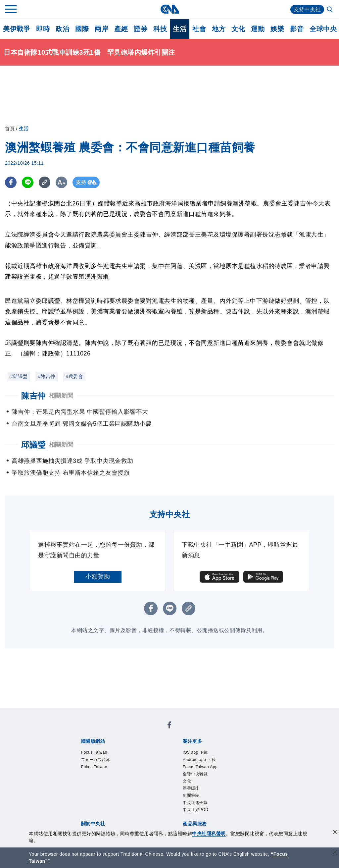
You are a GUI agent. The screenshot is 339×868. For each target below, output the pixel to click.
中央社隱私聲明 (209, 834)
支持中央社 (307, 9)
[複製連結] (45, 182)
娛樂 (277, 29)
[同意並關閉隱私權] (335, 833)
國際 (82, 29)
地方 (219, 29)
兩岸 (101, 29)
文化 (238, 29)
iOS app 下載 (195, 752)
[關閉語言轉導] (335, 853)
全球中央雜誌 (195, 774)
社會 (199, 29)
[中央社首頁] (170, 9)
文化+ (188, 781)
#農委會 (74, 376)
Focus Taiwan (94, 752)
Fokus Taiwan (94, 767)
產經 (121, 29)
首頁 (10, 129)
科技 (160, 29)
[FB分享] (11, 182)
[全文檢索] (330, 10)
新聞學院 (191, 795)
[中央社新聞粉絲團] (169, 726)
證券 (141, 29)
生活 (180, 29)
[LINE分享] (28, 182)
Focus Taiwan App (200, 767)
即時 (43, 29)
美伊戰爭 (17, 29)
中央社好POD (196, 810)
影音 (297, 29)
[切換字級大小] (61, 182)
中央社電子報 (195, 803)
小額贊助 (98, 576)
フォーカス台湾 (96, 760)
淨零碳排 (191, 788)
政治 (62, 29)
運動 (258, 29)
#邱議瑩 (19, 376)
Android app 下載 (199, 760)
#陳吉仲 (47, 376)
